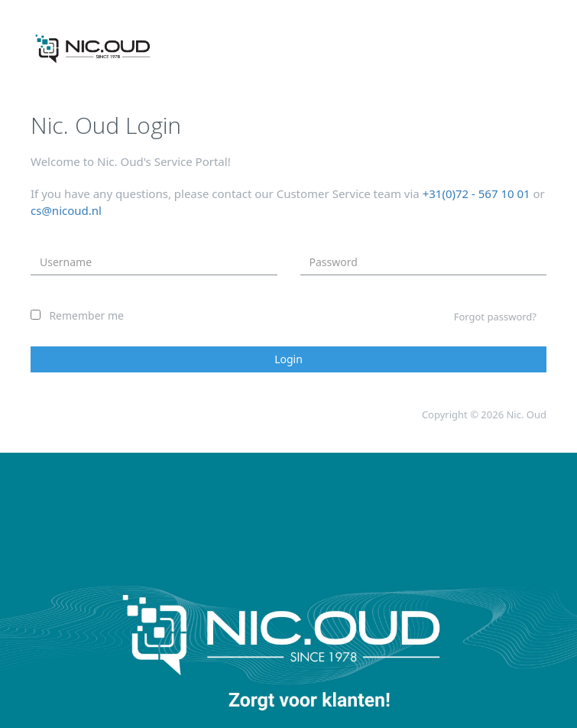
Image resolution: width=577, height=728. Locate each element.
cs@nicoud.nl (66, 210)
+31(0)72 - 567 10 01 (477, 193)
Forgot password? (495, 317)
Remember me (86, 315)
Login (288, 359)
